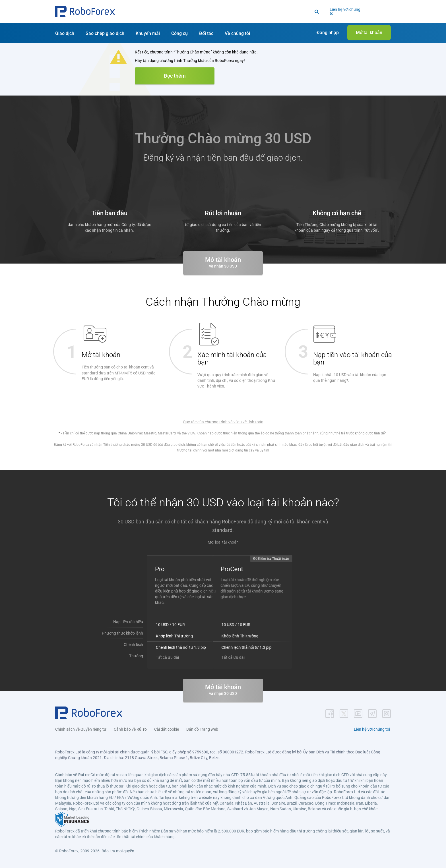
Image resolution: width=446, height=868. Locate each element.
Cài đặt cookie (167, 729)
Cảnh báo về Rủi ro (130, 729)
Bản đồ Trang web (202, 729)
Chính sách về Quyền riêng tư (81, 729)
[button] (85, 11)
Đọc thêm (175, 76)
